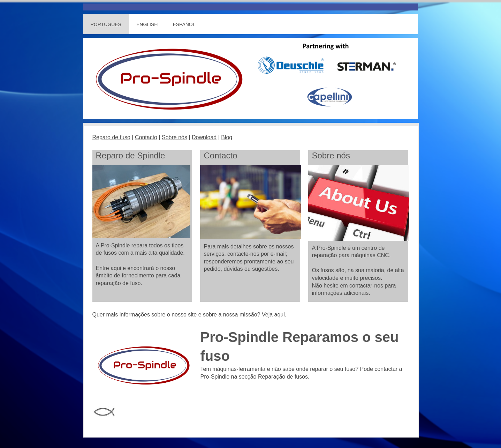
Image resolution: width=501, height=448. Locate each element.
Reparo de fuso (111, 137)
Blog (227, 137)
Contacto (146, 137)
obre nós (176, 137)
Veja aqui (273, 315)
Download (204, 137)
